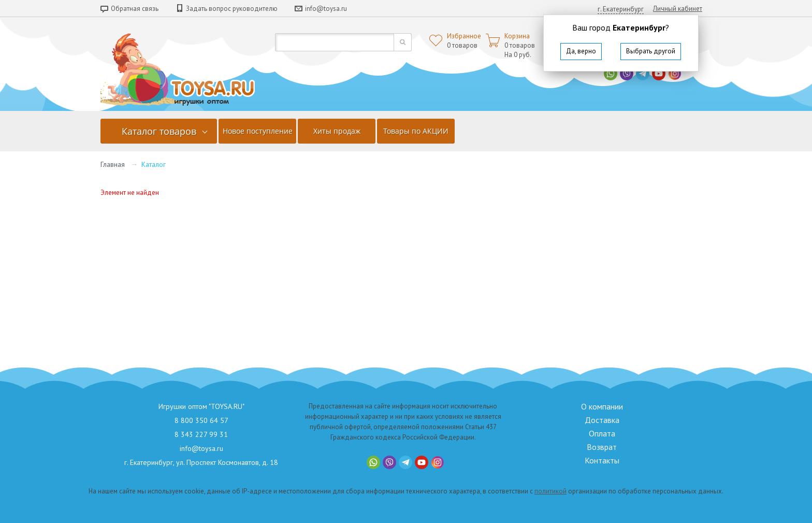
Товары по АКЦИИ (416, 131)
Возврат (602, 447)
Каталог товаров (159, 131)
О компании (602, 406)
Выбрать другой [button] (651, 51)
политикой (550, 491)
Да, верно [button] (581, 51)
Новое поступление (258, 131)
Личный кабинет (678, 9)
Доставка (602, 420)
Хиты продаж (337, 131)
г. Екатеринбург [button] (621, 9)
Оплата (602, 433)
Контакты (602, 460)
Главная (113, 164)
